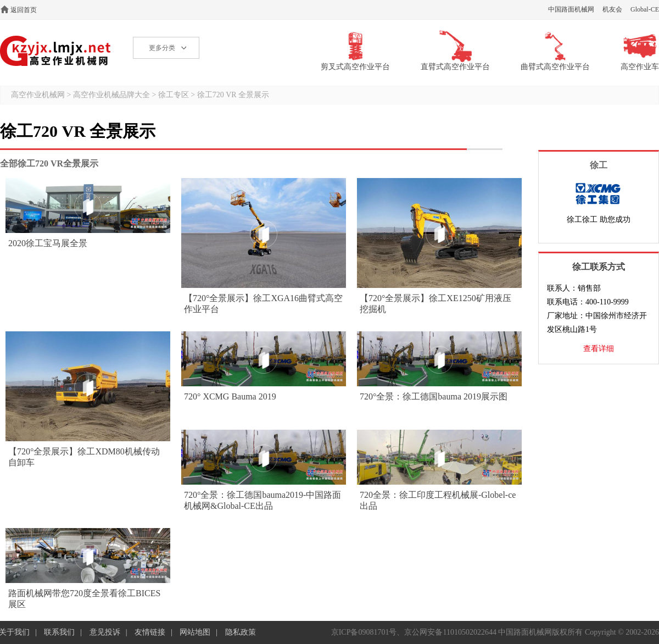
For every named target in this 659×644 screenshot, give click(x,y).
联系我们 (59, 632)
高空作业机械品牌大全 (111, 95)
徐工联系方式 (599, 267)
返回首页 (24, 10)
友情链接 (150, 632)
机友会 (612, 9)
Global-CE (645, 9)
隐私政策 (241, 632)
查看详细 (599, 349)
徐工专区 (174, 95)
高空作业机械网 (56, 51)
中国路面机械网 (571, 9)
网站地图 (195, 632)
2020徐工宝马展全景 (48, 243)
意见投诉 (105, 632)
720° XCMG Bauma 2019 (230, 396)
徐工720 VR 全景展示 (233, 95)
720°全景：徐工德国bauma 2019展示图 (434, 396)
